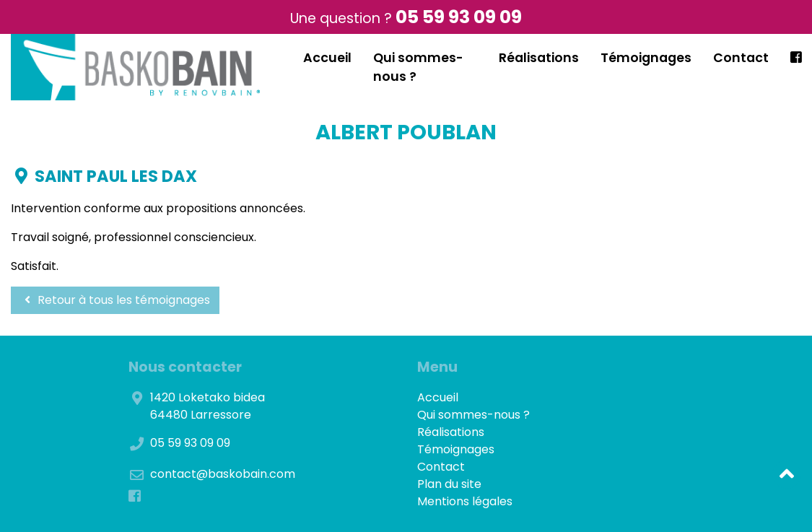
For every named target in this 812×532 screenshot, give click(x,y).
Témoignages (646, 58)
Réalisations (539, 58)
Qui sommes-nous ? (473, 415)
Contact (741, 58)
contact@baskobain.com (223, 474)
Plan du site (449, 484)
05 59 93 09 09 (459, 17)
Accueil (327, 58)
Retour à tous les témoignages (115, 300)
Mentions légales (465, 501)
